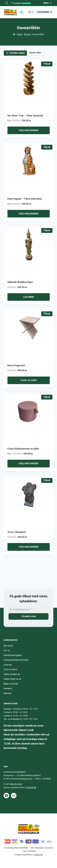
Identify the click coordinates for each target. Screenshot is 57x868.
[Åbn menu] (48, 3)
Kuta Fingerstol (16, 365)
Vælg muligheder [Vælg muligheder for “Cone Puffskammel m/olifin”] (28, 463)
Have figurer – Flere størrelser (25, 199)
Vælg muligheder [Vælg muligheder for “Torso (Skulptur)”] (28, 547)
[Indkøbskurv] (31, 12)
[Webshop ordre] (37, 53)
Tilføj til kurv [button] (28, 380)
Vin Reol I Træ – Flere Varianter (25, 116)
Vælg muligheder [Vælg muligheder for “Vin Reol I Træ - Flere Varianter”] (28, 130)
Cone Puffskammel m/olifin (23, 449)
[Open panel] (15, 53)
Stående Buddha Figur (20, 282)
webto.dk (39, 855)
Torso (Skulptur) (17, 532)
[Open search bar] (7, 3)
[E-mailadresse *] (28, 610)
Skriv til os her (16, 784)
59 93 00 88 (31, 787)
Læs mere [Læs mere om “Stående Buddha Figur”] (29, 297)
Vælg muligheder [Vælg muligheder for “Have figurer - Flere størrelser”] (28, 214)
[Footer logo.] (29, 829)
